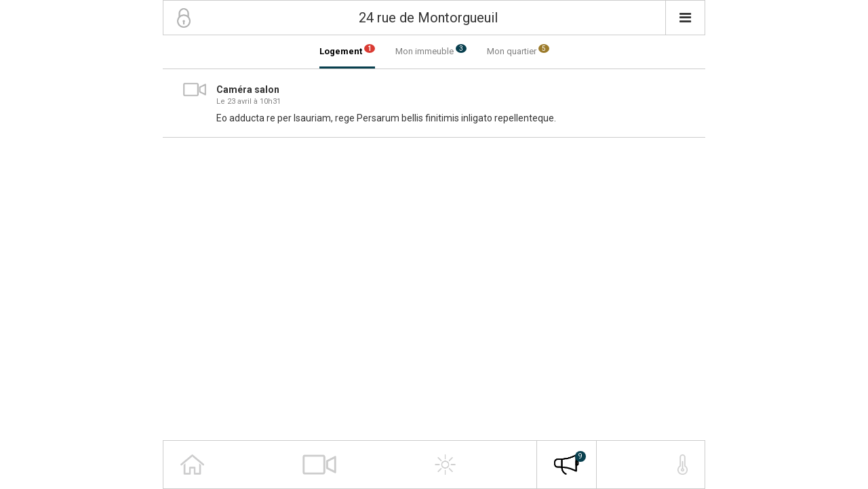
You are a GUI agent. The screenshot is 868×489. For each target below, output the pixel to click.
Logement (347, 50)
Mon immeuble (431, 50)
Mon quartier (518, 50)
